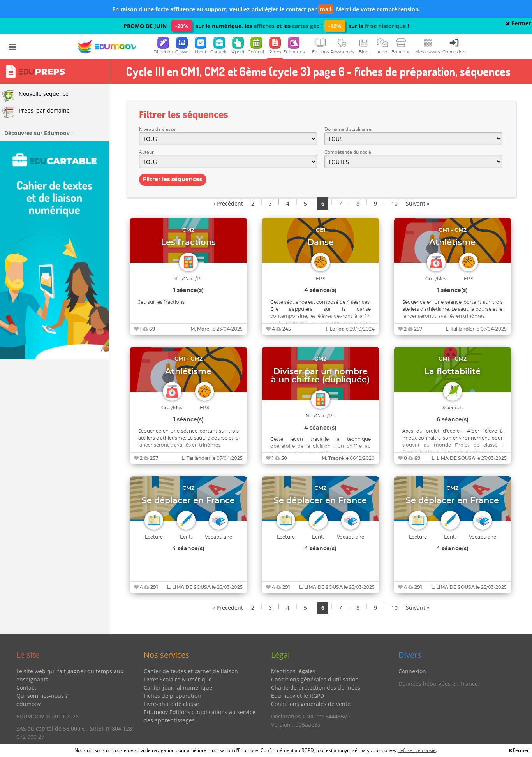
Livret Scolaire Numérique (178, 679)
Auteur (146, 152)
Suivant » (418, 203)
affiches (264, 26)
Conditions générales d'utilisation (315, 679)
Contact (26, 687)
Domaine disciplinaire (348, 129)
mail (326, 9)
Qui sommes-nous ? (42, 696)
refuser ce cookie (417, 750)
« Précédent (228, 203)
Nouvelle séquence (35, 96)
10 (395, 203)
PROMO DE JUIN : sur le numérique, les (188, 26)
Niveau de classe (157, 129)
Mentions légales (293, 671)
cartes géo (306, 26)
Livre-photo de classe (171, 704)
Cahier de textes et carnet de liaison (191, 671)
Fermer (518, 23)
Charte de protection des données (316, 687)
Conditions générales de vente (311, 704)
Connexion (412, 671)
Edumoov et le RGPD (298, 696)
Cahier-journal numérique (178, 687)
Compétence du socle (348, 152)
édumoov (28, 704)
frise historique (385, 26)
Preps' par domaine (36, 113)
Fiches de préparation (172, 696)
